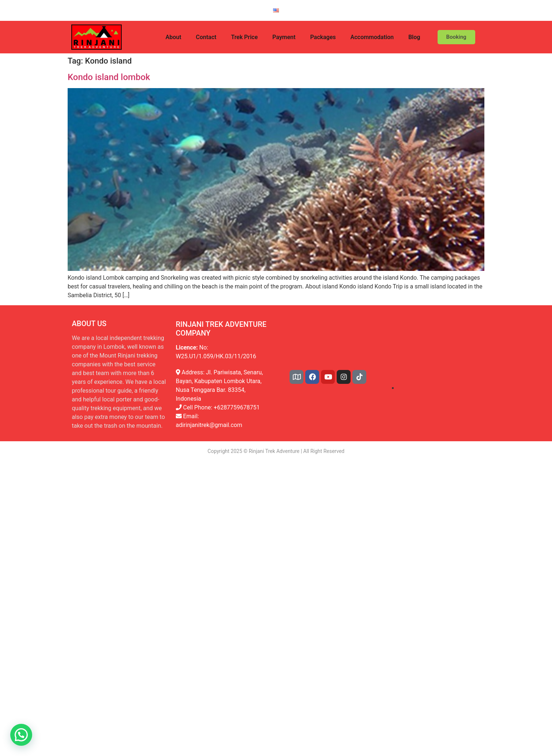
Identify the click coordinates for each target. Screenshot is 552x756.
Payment (284, 37)
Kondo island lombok (109, 77)
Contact (206, 37)
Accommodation (372, 37)
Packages (323, 37)
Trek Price (244, 37)
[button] (21, 735)
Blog (414, 37)
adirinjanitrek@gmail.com (209, 425)
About (173, 37)
